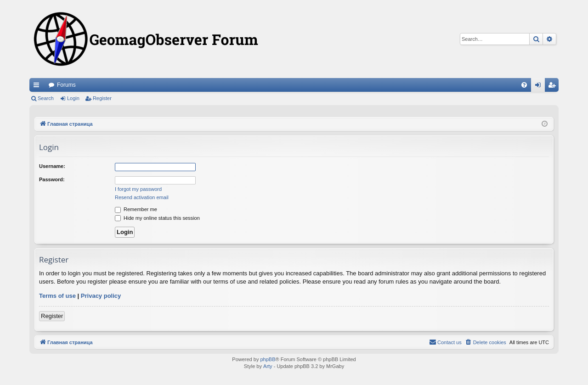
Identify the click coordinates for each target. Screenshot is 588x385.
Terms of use (57, 296)
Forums (66, 85)
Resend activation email (142, 197)
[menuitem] (524, 85)
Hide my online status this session (157, 218)
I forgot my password (138, 189)
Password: (52, 179)
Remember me (136, 209)
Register (102, 98)
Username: (52, 166)
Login (73, 98)
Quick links (38, 87)
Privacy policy (101, 296)
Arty (268, 366)
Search (46, 98)
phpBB (268, 359)
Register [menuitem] (554, 87)
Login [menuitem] (540, 87)
